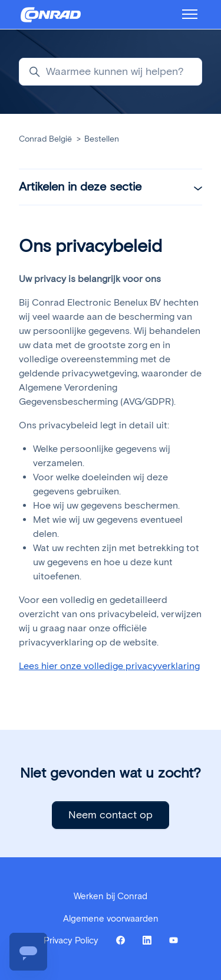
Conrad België (45, 139)
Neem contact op (111, 815)
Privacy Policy (71, 940)
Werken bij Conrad (111, 896)
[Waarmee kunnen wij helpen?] (111, 72)
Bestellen (102, 139)
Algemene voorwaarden (111, 919)
